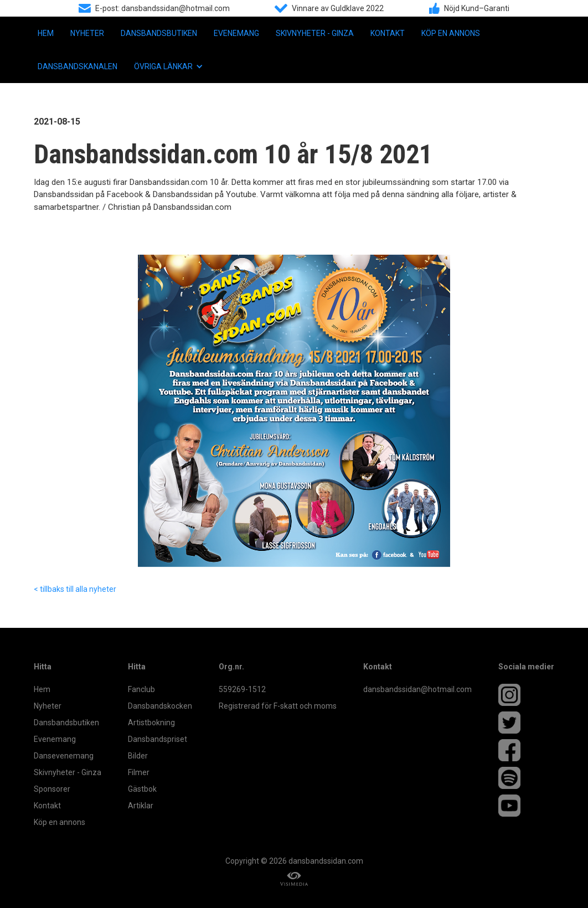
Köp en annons (451, 33)
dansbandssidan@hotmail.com (417, 689)
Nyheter (87, 33)
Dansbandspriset (158, 739)
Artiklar (141, 806)
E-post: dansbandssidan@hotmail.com (163, 8)
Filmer (139, 772)
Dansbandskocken (160, 706)
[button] (169, 66)
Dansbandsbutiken (159, 33)
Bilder (138, 756)
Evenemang (236, 33)
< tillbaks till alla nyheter (75, 589)
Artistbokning (151, 723)
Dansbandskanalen (78, 66)
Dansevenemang (64, 756)
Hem (46, 33)
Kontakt (388, 33)
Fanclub (141, 689)
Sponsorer (52, 789)
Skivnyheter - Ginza (315, 33)
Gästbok (142, 789)
